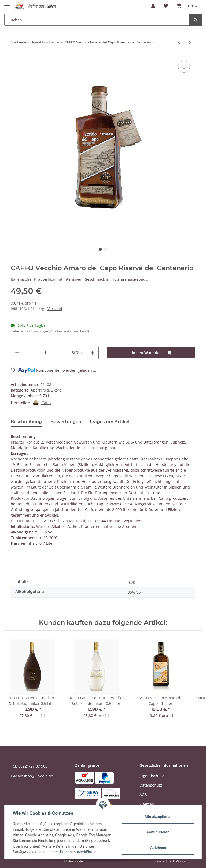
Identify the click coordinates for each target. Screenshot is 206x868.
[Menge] (45, 353)
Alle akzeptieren (158, 817)
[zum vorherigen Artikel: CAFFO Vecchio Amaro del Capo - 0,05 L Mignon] (179, 42)
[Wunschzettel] (166, 6)
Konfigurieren (158, 832)
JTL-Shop (178, 861)
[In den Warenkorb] (151, 353)
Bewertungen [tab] (66, 422)
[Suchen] (97, 20)
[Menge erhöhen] (93, 353)
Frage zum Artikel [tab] (110, 422)
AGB (143, 794)
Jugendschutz (152, 776)
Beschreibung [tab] (26, 422)
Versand (55, 309)
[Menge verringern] (17, 353)
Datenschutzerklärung (79, 852)
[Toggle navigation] (7, 3)
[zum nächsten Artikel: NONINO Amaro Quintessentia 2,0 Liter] (190, 42)
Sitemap (147, 804)
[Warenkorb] (187, 6)
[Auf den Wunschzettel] (184, 67)
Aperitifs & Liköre (46, 390)
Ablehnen (158, 848)
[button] (153, 6)
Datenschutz (151, 785)
